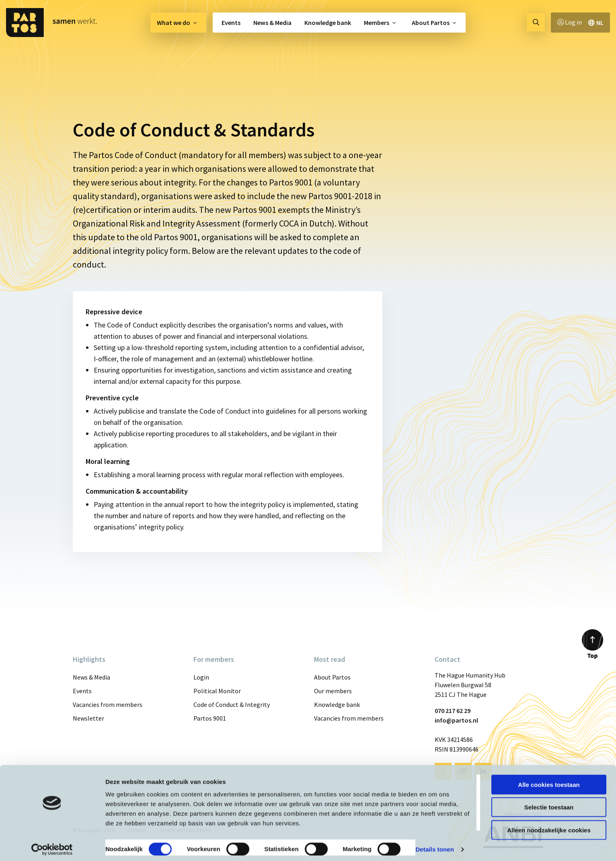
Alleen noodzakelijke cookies (549, 826)
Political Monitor (217, 691)
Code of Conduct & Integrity (232, 704)
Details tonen (434, 845)
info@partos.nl (456, 720)
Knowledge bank (328, 23)
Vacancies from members (108, 704)
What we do (174, 23)
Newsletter (88, 718)
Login (201, 677)
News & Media (272, 23)
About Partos (431, 23)
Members (377, 23)
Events (231, 23)
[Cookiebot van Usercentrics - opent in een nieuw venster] (52, 845)
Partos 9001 (210, 718)
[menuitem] (178, 23)
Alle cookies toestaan (549, 780)
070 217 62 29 (453, 711)
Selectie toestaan (549, 803)
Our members (333, 691)
